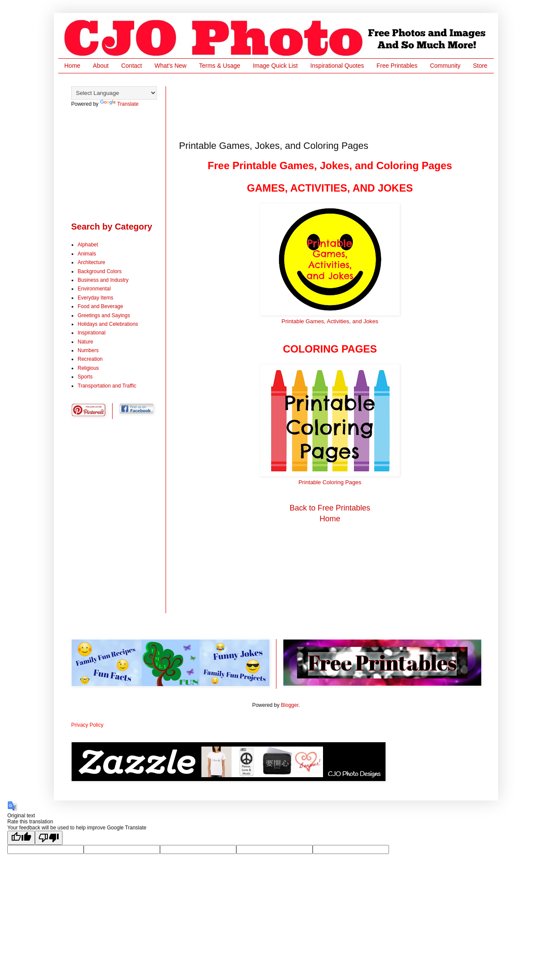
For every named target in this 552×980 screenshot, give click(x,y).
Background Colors (100, 271)
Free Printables (397, 66)
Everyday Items (96, 298)
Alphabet (88, 245)
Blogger (290, 705)
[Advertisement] (336, 106)
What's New (170, 66)
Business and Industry (103, 280)
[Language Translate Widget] (114, 93)
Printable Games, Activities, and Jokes (330, 321)
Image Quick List (275, 66)
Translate (119, 104)
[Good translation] (21, 838)
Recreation (90, 359)
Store (480, 66)
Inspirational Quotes (337, 66)
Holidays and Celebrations (108, 324)
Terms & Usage (220, 66)
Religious (88, 368)
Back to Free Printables (330, 508)
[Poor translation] (49, 838)
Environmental (94, 289)
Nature (85, 342)
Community (445, 66)
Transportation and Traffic (107, 386)
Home (72, 66)
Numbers (88, 350)
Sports (85, 377)
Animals (87, 254)
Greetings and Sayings (104, 315)
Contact (132, 66)
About (101, 66)
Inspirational (92, 333)
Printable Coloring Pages (330, 482)
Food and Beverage (100, 306)
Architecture (91, 262)
